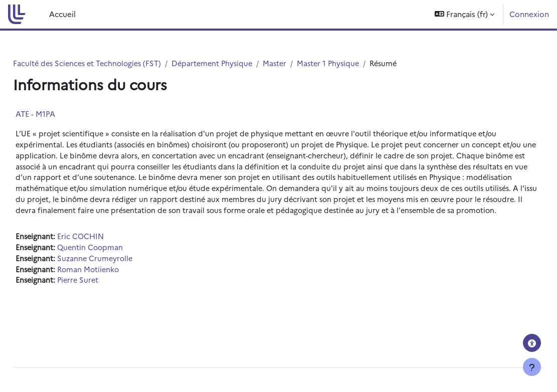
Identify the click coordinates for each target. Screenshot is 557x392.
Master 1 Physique (362, 63)
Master (307, 63)
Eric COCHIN (104, 251)
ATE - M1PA (58, 114)
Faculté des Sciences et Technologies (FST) (113, 63)
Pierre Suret (102, 296)
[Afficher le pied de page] (532, 367)
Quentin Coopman (115, 262)
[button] (465, 14)
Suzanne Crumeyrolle (120, 273)
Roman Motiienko (113, 284)
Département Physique (242, 63)
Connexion (529, 14)
